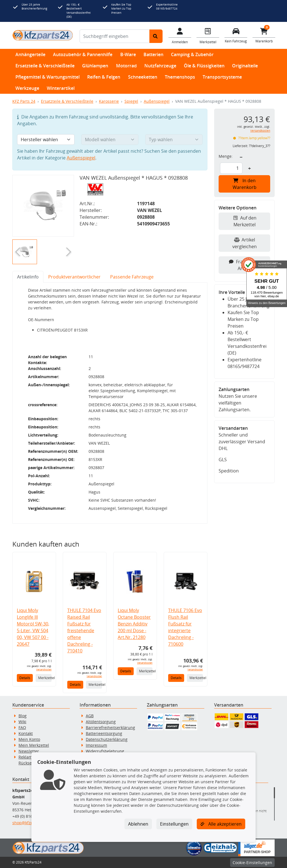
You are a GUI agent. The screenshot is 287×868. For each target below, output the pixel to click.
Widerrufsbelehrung (105, 751)
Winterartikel (61, 88)
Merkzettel (45, 678)
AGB (90, 716)
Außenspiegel (157, 101)
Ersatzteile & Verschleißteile (45, 66)
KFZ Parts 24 (24, 101)
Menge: (226, 156)
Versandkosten (44, 669)
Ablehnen (138, 824)
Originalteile (245, 66)
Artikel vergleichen (245, 243)
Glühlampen (95, 66)
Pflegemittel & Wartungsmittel (48, 77)
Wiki (22, 722)
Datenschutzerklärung (107, 739)
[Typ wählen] (174, 140)
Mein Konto (29, 739)
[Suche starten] (156, 36)
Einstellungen (174, 824)
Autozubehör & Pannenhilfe (83, 54)
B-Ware (128, 54)
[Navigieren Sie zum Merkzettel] (208, 35)
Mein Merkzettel (34, 745)
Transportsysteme (222, 77)
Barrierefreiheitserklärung (110, 727)
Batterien (153, 54)
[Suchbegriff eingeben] (115, 36)
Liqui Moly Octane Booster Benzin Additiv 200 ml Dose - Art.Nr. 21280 (134, 624)
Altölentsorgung (101, 722)
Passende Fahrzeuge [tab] (132, 277)
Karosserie (109, 101)
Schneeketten (143, 77)
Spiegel (131, 101)
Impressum (96, 745)
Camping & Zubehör (192, 54)
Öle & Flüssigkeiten (204, 66)
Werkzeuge (27, 88)
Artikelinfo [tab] (28, 277)
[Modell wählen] (110, 140)
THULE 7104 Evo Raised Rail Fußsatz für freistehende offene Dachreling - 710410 (84, 631)
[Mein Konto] (180, 35)
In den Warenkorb (245, 184)
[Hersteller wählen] (46, 140)
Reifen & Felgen (104, 77)
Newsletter (29, 751)
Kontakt (26, 733)
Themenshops (180, 77)
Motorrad (126, 66)
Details (25, 678)
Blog (23, 716)
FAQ (22, 727)
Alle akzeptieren (221, 824)
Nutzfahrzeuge (160, 66)
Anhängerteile (30, 54)
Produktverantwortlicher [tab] (74, 277)
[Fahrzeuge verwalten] (236, 35)
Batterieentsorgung (104, 733)
